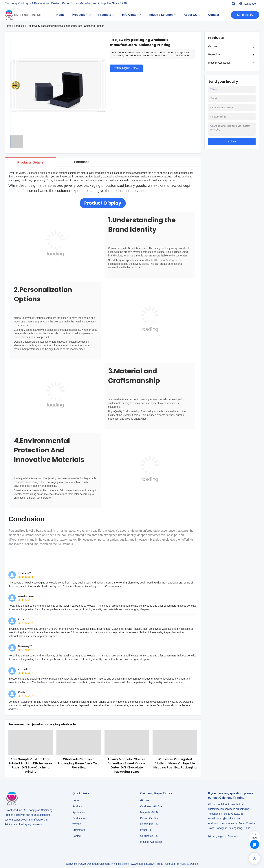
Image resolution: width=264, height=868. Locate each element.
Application (79, 812)
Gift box (213, 46)
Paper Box (214, 54)
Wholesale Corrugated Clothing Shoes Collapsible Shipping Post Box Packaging (175, 764)
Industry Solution (161, 15)
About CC (190, 15)
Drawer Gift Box (149, 819)
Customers (79, 830)
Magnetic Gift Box (150, 812)
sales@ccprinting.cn (228, 819)
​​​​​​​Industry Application (151, 842)
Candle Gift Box (149, 824)
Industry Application (219, 63)
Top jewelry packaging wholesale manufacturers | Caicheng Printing (66, 26)
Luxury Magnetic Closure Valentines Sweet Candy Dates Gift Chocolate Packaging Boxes (127, 766)
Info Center (130, 15)
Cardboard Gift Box (151, 807)
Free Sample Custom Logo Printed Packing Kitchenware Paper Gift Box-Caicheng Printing (31, 766)
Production (80, 15)
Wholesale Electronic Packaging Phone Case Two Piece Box (79, 764)
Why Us (77, 824)
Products (105, 15)
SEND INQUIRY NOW (126, 68)
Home (60, 15)
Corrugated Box (149, 836)
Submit (232, 142)
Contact (214, 15)
